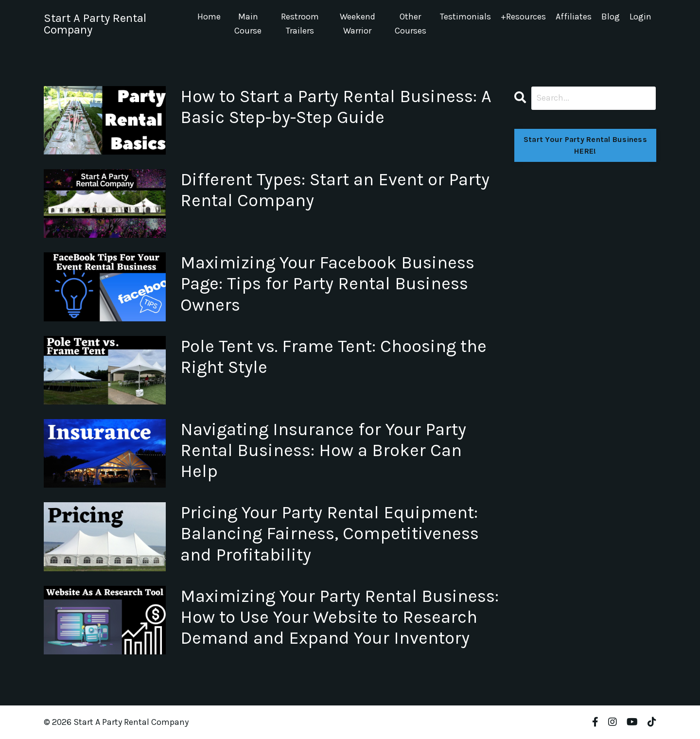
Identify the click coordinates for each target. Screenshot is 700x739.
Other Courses (411, 24)
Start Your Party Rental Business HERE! (585, 145)
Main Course (248, 24)
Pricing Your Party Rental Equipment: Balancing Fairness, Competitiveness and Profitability (330, 533)
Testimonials (465, 17)
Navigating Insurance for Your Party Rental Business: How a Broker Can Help (323, 450)
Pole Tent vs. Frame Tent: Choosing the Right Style (333, 357)
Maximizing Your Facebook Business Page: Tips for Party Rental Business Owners (327, 283)
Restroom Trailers (300, 24)
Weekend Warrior (358, 24)
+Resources (523, 17)
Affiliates (574, 17)
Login (640, 17)
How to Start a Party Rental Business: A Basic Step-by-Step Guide (336, 107)
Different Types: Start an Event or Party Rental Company (335, 190)
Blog (611, 17)
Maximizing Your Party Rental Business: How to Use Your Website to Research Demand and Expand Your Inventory (340, 617)
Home (209, 17)
